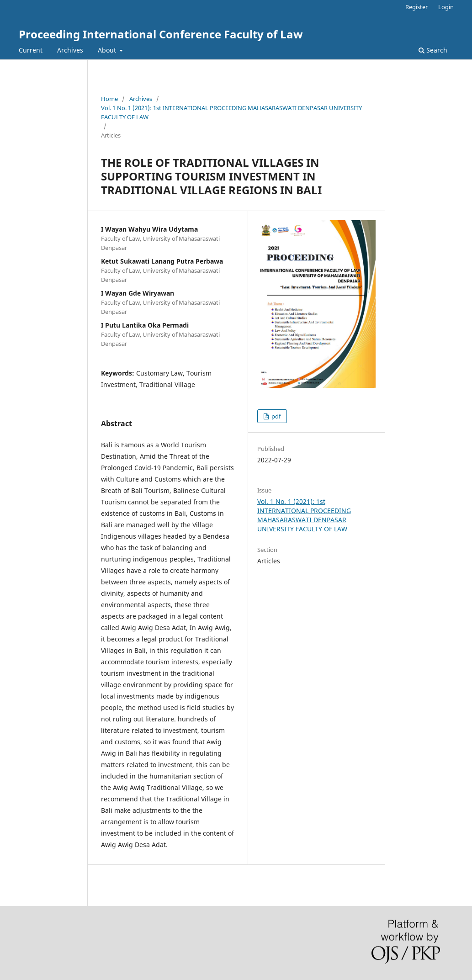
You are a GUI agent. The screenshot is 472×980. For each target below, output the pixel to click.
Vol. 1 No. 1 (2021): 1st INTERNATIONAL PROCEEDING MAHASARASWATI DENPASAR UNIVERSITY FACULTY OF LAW (231, 112)
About (108, 50)
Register (416, 7)
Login (446, 7)
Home (109, 99)
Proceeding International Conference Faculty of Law (161, 34)
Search (433, 50)
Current (31, 50)
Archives (70, 50)
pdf (275, 416)
